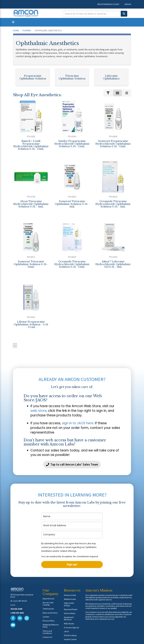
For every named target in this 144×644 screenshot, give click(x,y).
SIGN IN (128, 4)
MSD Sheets (69, 624)
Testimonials (48, 609)
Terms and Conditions (47, 632)
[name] (72, 516)
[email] (72, 525)
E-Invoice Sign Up (71, 627)
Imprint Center (70, 639)
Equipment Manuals (69, 618)
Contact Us (47, 637)
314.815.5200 (16, 609)
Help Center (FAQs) (69, 604)
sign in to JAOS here (78, 423)
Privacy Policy (49, 621)
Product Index (70, 595)
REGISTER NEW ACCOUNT (108, 4)
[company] (72, 535)
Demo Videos (70, 613)
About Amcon (48, 599)
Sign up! (72, 564)
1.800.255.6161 (17, 613)
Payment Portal (71, 609)
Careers (46, 617)
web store (38, 411)
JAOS (66, 631)
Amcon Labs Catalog (48, 604)
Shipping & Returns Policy (51, 626)
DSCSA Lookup (70, 635)
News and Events (50, 613)
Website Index (70, 599)
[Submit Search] (124, 14)
